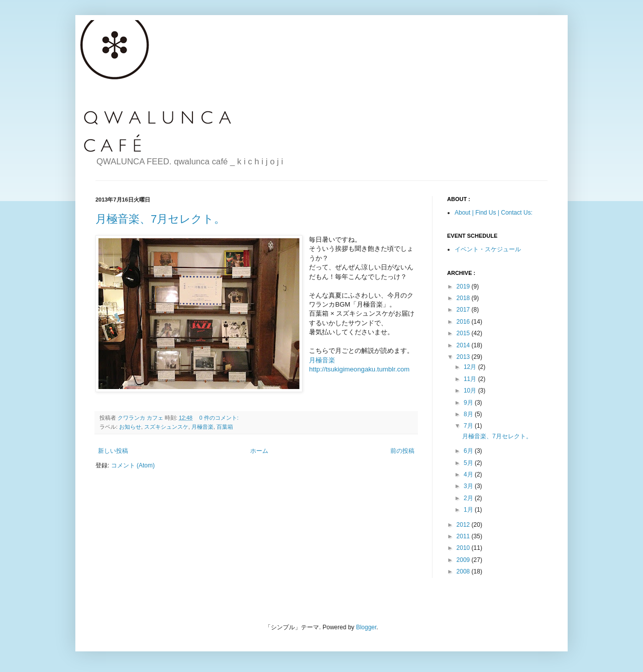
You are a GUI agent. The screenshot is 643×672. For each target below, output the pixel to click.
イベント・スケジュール (488, 249)
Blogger (366, 627)
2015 (464, 333)
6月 (469, 451)
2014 (464, 345)
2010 (464, 548)
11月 (471, 379)
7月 (469, 426)
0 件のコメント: (220, 418)
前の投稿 (402, 451)
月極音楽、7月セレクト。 (160, 219)
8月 (469, 414)
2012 (464, 525)
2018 (464, 298)
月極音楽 (202, 427)
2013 (464, 357)
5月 (469, 463)
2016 (464, 322)
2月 (469, 498)
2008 (464, 571)
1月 (469, 510)
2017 (464, 310)
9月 (469, 403)
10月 (471, 391)
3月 (469, 486)
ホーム (259, 451)
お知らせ (130, 427)
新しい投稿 (113, 451)
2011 (464, 536)
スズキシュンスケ (166, 427)
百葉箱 (225, 427)
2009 (464, 560)
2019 (464, 286)
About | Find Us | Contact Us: (494, 213)
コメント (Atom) (133, 465)
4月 (469, 474)
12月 (471, 367)
